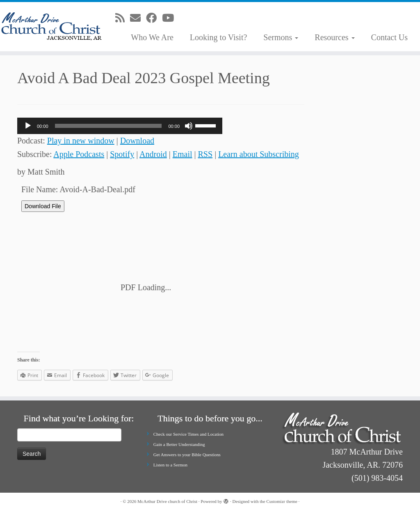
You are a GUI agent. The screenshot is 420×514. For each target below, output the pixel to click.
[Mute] (189, 126)
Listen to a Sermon (170, 465)
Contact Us (389, 37)
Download (137, 141)
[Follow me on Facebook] (154, 18)
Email (183, 154)
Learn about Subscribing (259, 154)
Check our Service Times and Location (188, 434)
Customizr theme (282, 501)
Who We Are (152, 37)
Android (153, 154)
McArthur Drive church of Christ (167, 501)
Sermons (281, 37)
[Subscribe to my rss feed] (123, 18)
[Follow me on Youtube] (171, 18)
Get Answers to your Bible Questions (187, 455)
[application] (120, 126)
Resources (334, 37)
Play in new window (81, 141)
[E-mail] (138, 18)
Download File (43, 206)
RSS (205, 154)
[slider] (108, 126)
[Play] (28, 126)
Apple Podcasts (79, 154)
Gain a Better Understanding (179, 444)
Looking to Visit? (219, 37)
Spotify (122, 154)
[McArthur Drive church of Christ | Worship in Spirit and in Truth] (49, 27)
